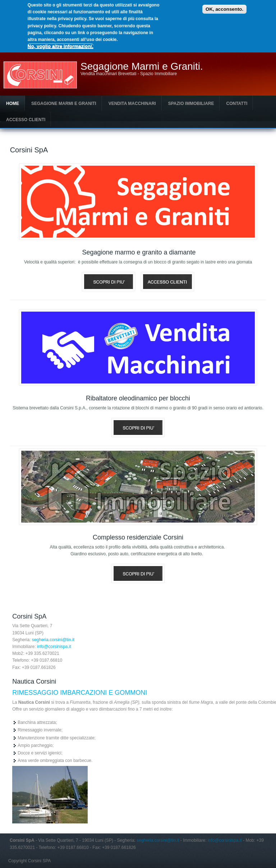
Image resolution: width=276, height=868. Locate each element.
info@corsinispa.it (54, 647)
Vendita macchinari (132, 104)
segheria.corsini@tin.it (53, 640)
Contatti (237, 104)
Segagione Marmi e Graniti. (142, 66)
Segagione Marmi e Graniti (64, 104)
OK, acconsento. (224, 9)
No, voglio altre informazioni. (61, 46)
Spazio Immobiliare (191, 104)
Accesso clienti (26, 120)
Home (13, 104)
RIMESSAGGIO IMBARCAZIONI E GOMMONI (80, 693)
